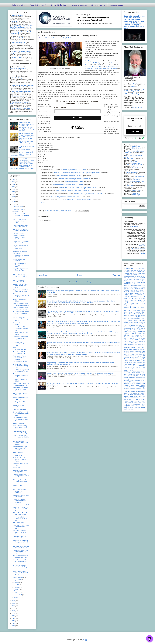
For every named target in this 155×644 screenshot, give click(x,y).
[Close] (103, 97)
